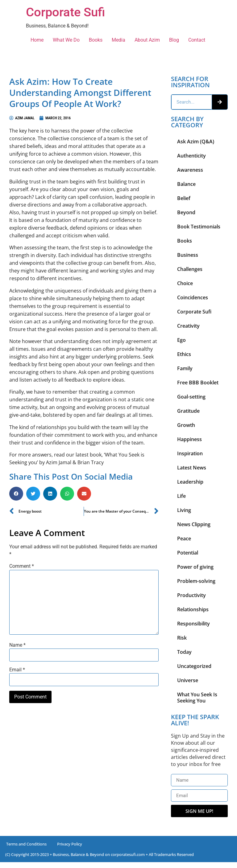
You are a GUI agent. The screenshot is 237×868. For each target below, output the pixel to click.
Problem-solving (196, 581)
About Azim (147, 40)
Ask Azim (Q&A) (196, 141)
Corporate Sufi (65, 12)
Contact (197, 40)
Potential (188, 553)
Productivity (191, 595)
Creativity (188, 326)
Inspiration (190, 453)
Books (96, 40)
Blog (174, 40)
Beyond (186, 212)
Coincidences (193, 297)
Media (118, 40)
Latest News (192, 468)
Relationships (193, 609)
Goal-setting (191, 397)
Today (184, 652)
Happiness (189, 439)
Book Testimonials (199, 227)
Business (188, 255)
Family (185, 368)
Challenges (190, 269)
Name (17, 645)
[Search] (220, 102)
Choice (185, 283)
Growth (186, 425)
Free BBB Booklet (198, 383)
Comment (22, 566)
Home (37, 40)
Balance (186, 184)
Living (184, 510)
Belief (184, 198)
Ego (181, 340)
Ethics (184, 354)
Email (17, 670)
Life (181, 496)
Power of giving (195, 567)
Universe (188, 680)
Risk (182, 638)
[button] (16, 494)
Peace (184, 538)
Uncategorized (194, 666)
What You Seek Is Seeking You (197, 698)
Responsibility (193, 624)
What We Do (66, 40)
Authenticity (191, 156)
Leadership (190, 482)
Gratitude (188, 411)
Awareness (190, 170)
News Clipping (194, 524)
